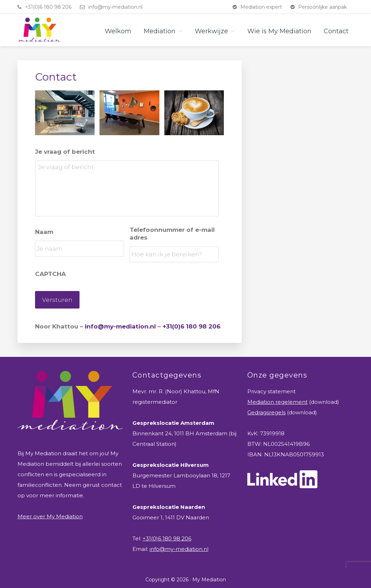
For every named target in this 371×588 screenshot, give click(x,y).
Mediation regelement (277, 399)
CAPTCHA (50, 274)
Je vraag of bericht (65, 152)
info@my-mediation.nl (115, 7)
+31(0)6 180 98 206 (48, 7)
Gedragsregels (266, 410)
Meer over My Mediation (50, 514)
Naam (44, 232)
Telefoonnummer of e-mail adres (172, 234)
